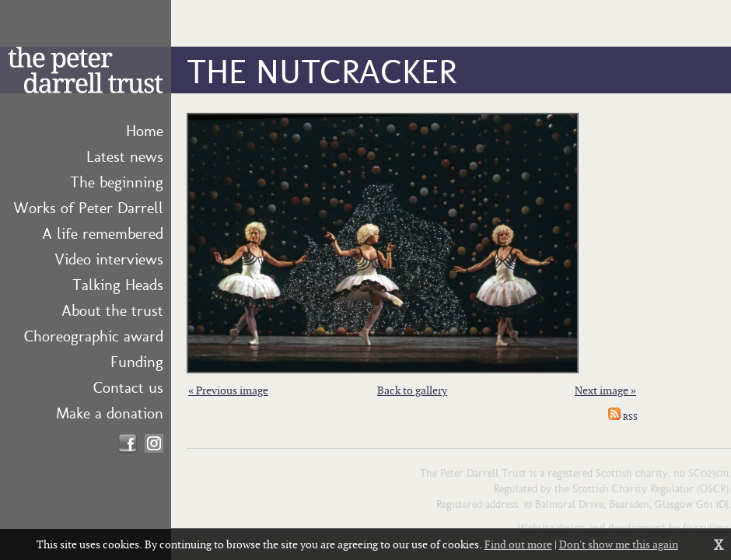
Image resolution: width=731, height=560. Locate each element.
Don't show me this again (619, 544)
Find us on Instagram (154, 443)
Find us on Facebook (128, 443)
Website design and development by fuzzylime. (624, 527)
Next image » (605, 390)
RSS (623, 417)
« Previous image (228, 390)
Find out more (518, 544)
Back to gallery (412, 390)
